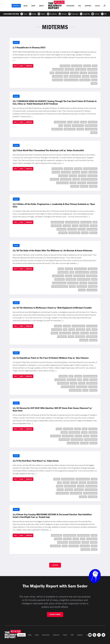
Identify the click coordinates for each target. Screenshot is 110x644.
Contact (89, 635)
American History (58, 169)
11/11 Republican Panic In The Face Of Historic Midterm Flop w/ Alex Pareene (51, 358)
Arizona (61, 269)
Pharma (71, 337)
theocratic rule (85, 546)
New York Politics (58, 80)
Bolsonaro (87, 66)
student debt (93, 387)
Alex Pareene (64, 376)
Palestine (94, 542)
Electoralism (93, 429)
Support (88, 6)
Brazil (95, 66)
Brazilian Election (58, 69)
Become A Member (55, 614)
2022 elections (65, 66)
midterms (86, 76)
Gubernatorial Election (82, 272)
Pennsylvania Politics (84, 279)
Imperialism (75, 73)
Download (29, 66)
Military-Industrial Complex (89, 179)
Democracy (56, 172)
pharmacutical (81, 337)
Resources (46, 635)
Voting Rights (93, 286)
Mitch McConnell (92, 276)
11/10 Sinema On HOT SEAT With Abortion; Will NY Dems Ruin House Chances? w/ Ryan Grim (52, 409)
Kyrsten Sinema (56, 436)
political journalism (63, 183)
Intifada (76, 539)
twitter (86, 390)
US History (85, 186)
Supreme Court (93, 183)
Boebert (78, 429)
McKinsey (55, 333)
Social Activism (74, 546)
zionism (95, 550)
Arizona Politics (69, 429)
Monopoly (94, 333)
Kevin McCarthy (58, 76)
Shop (33, 6)
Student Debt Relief (76, 390)
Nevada (87, 436)
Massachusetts (93, 483)
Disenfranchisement (81, 269)
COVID (77, 122)
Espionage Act (66, 172)
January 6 (84, 73)
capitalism (58, 326)
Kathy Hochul (93, 73)
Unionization (75, 186)
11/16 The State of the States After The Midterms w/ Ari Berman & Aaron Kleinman (53, 250)
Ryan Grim (94, 233)
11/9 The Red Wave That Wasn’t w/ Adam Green (36, 461)
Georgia (84, 122)
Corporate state (57, 330)
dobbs (85, 429)
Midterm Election (57, 129)
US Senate (94, 340)
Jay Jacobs (94, 380)
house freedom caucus (63, 73)
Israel (83, 539)
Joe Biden (94, 226)
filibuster (65, 432)
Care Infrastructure (60, 122)
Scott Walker (93, 283)
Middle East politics (91, 126)
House (95, 330)
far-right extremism (84, 535)
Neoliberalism (62, 337)
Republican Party (85, 80)
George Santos (93, 69)
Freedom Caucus (81, 69)
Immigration (93, 172)
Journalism (73, 176)
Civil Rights (79, 169)
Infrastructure (93, 122)
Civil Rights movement (91, 169)
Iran (61, 126)
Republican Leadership (72, 80)
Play (15, 66)
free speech (76, 172)
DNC (95, 222)
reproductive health (77, 440)
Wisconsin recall (92, 290)
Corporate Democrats (79, 326)
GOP (52, 73)
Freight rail (67, 226)
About (41, 6)
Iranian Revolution (78, 126)
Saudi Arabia (84, 340)
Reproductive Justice (91, 440)
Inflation (66, 483)
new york (94, 76)
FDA (66, 330)
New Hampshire (71, 279)
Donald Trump (70, 69)
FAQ (80, 6)
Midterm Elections (75, 76)
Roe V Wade (85, 443)
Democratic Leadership (73, 222)
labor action (83, 176)
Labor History (55, 179)
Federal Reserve (57, 226)
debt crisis (79, 376)
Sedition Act (82, 183)
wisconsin (82, 290)
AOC (71, 376)
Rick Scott (84, 283)
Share (21, 66)
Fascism (94, 535)
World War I (94, 186)
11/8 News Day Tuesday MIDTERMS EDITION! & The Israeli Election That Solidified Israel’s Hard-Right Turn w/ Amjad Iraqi (52, 516)
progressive (69, 490)
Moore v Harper (60, 279)
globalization (81, 330)
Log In (97, 6)
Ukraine (94, 83)
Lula (66, 76)
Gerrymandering (63, 272)
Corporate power (92, 326)
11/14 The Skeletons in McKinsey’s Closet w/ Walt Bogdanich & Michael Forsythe (52, 308)
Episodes (16, 6)
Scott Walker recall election (60, 286)
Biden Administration (58, 222)
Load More (55, 565)
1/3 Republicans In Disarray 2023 (29, 47)
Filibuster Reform (75, 432)
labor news (82, 229)
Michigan (94, 272)
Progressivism (79, 490)
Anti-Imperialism (77, 66)
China (70, 122)
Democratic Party (86, 222)
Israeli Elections (63, 542)
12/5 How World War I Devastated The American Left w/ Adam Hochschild (48, 150)
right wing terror (56, 546)
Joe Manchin (93, 432)
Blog (26, 6)
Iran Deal (68, 126)
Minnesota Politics (80, 276)
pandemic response (91, 129)
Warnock (94, 133)
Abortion (57, 479)
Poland (95, 279)
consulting (67, 326)
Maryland (83, 483)
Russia (95, 80)
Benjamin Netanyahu (70, 535)
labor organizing (92, 229)
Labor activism (93, 176)
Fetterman (58, 539)
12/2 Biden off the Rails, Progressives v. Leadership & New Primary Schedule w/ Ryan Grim (54, 205)
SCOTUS (73, 183)
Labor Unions (63, 233)
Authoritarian (69, 169)
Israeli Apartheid (92, 539)
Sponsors (70, 6)
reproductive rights (73, 443)
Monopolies (85, 333)
